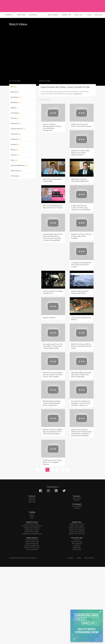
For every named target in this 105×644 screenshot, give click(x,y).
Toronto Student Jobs (32, 540)
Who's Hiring (53, 15)
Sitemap (79, 558)
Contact (32, 516)
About (32, 514)
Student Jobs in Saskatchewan (32, 534)
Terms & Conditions (89, 558)
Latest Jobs (32, 502)
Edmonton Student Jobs (32, 546)
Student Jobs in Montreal (77, 532)
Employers (21, 15)
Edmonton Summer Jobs (32, 547)
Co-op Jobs (77, 540)
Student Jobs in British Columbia (32, 526)
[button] (9, 15)
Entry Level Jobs (77, 544)
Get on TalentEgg (77, 506)
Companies (32, 498)
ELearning (33, 15)
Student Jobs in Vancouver (77, 534)
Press (32, 518)
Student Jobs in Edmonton (77, 528)
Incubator (77, 500)
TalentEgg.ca (53, 487)
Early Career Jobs (77, 542)
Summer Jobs (77, 549)
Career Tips (66, 15)
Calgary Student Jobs (32, 544)
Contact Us (71, 558)
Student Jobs (77, 547)
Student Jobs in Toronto (77, 524)
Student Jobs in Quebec (32, 532)
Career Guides (77, 498)
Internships (77, 546)
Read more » (78, 94)
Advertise (77, 508)
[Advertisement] (53, 6)
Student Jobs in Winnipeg (77, 530)
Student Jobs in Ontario (32, 530)
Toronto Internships (32, 549)
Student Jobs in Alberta (32, 524)
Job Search (32, 500)
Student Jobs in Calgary (77, 526)
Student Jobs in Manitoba (32, 528)
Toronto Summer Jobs (32, 542)
